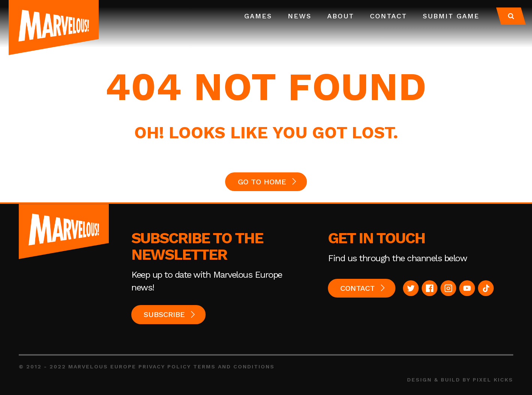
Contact (388, 16)
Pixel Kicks (493, 380)
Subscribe (164, 314)
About (341, 16)
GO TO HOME (262, 182)
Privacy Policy (165, 367)
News (300, 16)
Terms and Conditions (234, 367)
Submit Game (451, 16)
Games (258, 16)
